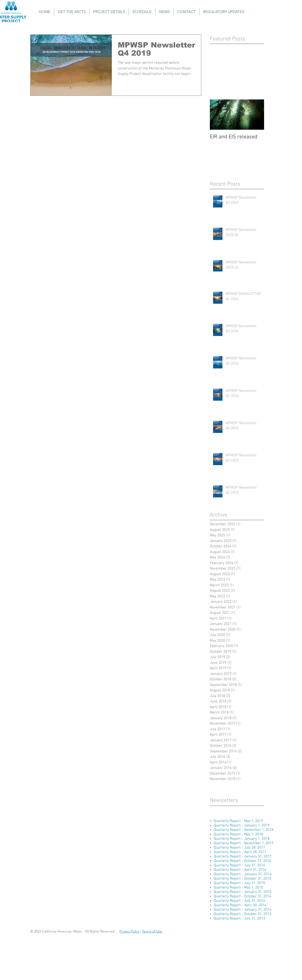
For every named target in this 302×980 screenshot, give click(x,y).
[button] (72, 12)
